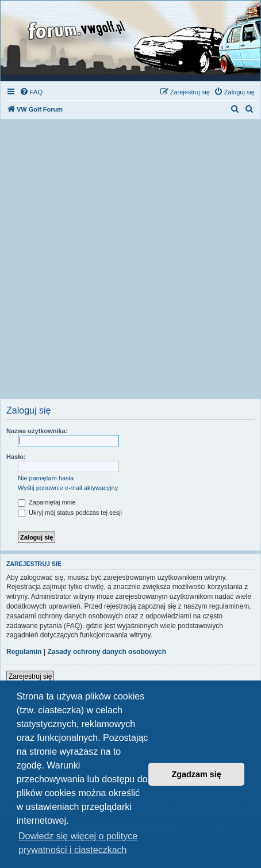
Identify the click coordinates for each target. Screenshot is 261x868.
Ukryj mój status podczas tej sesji (70, 513)
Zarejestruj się (30, 676)
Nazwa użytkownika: (37, 431)
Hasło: (16, 457)
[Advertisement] (130, 262)
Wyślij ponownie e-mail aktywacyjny (68, 488)
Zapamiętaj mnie (47, 502)
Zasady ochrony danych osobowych (107, 652)
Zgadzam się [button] (197, 774)
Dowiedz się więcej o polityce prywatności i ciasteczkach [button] (78, 843)
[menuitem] (31, 92)
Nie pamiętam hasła (46, 478)
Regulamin (24, 652)
